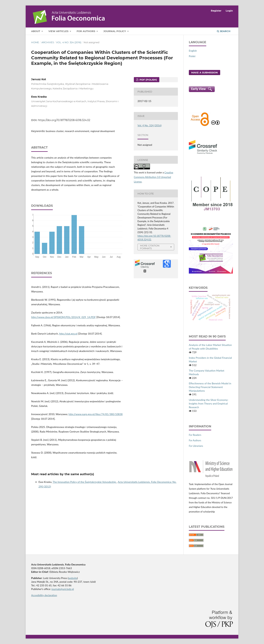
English (193, 51)
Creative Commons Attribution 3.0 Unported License (154, 177)
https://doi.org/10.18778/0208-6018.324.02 (64, 120)
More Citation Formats (150, 247)
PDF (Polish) (148, 80)
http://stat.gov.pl (68, 334)
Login (229, 11)
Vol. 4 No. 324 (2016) (69, 42)
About (36, 31)
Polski (192, 56)
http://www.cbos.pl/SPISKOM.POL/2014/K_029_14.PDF (63, 317)
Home (35, 42)
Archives (48, 42)
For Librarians (196, 446)
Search (224, 31)
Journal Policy (115, 31)
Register (216, 11)
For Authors (86, 31)
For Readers (195, 435)
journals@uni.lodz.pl (63, 589)
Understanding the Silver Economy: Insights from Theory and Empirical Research (209, 403)
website (73, 578)
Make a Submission (205, 73)
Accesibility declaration (44, 595)
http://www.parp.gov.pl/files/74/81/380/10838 (96, 414)
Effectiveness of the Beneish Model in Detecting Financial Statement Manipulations (210, 387)
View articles (59, 31)
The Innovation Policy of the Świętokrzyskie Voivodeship (85, 482)
